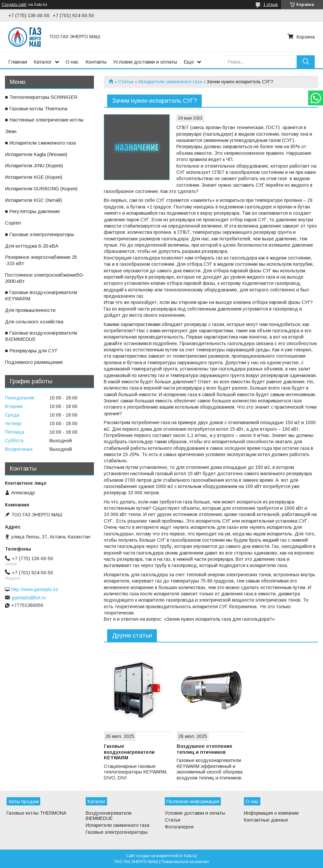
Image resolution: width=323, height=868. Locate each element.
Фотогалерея (179, 827)
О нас (72, 62)
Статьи (126, 82)
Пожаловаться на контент (185, 862)
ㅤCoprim (13, 223)
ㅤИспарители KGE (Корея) (34, 177)
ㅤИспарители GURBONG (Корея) (41, 189)
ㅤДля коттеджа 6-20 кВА (32, 246)
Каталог (43, 62)
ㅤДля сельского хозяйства (34, 322)
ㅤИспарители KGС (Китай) (33, 200)
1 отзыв (271, 5)
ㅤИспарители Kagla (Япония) (36, 154)
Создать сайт (14, 5)
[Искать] (306, 62)
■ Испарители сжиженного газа (40, 143)
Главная (18, 62)
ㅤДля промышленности (30, 310)
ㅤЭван (11, 131)
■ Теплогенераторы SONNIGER (41, 97)
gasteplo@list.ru (29, 598)
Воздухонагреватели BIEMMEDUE (109, 816)
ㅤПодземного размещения (34, 362)
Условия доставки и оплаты (145, 62)
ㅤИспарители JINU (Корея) (34, 165)
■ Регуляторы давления (32, 211)
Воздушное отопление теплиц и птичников (205, 749)
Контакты (96, 62)
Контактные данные (266, 820)
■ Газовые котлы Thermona (36, 109)
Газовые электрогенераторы (117, 832)
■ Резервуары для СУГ (31, 351)
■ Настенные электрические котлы (44, 120)
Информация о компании (271, 813)
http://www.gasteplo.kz (35, 589)
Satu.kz (190, 856)
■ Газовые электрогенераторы (39, 234)
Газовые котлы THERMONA (36, 813)
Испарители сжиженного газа (170, 82)
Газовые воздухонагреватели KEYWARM (129, 752)
